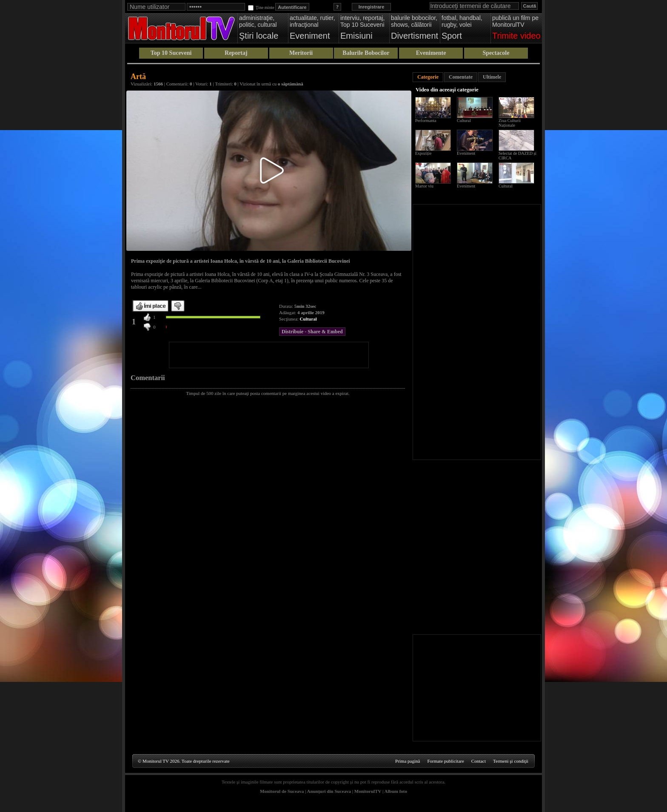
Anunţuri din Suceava (329, 791)
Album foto (396, 791)
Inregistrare (372, 7)
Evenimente (431, 53)
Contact (479, 761)
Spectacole (496, 53)
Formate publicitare (445, 761)
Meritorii (301, 53)
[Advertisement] (269, 355)
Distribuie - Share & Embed (312, 332)
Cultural (308, 319)
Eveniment (466, 153)
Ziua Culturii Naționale (510, 123)
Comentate (461, 77)
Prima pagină (408, 761)
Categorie (428, 77)
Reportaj (236, 53)
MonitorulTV (368, 791)
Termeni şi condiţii (511, 761)
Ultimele (492, 77)
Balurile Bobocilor (366, 53)
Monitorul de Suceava (282, 791)
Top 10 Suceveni (171, 53)
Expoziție (423, 153)
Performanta (426, 121)
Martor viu (424, 186)
